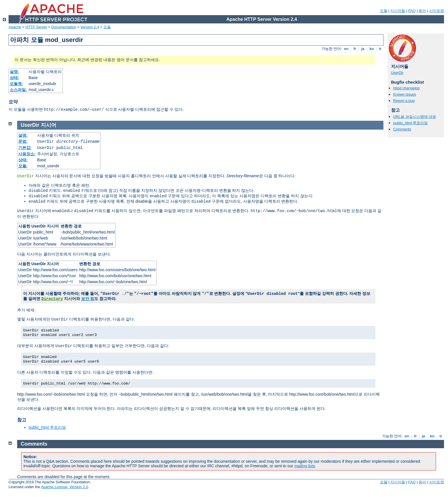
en (346, 49)
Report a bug (404, 101)
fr (355, 49)
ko (372, 49)
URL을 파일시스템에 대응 (415, 117)
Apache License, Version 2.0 (64, 487)
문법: (23, 141)
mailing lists (305, 466)
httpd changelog (406, 88)
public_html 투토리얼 (410, 123)
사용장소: (27, 154)
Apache (15, 27)
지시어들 (398, 11)
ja (363, 49)
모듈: (23, 166)
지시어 (49, 125)
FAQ (412, 11)
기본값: (25, 148)
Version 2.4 (90, 27)
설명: (14, 72)
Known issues (405, 94)
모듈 (384, 11)
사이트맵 (437, 11)
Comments (402, 129)
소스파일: (18, 90)
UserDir (397, 73)
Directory (52, 299)
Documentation (64, 27)
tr (380, 49)
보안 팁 (88, 299)
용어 (422, 11)
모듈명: (16, 84)
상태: (14, 78)
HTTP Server (36, 27)
